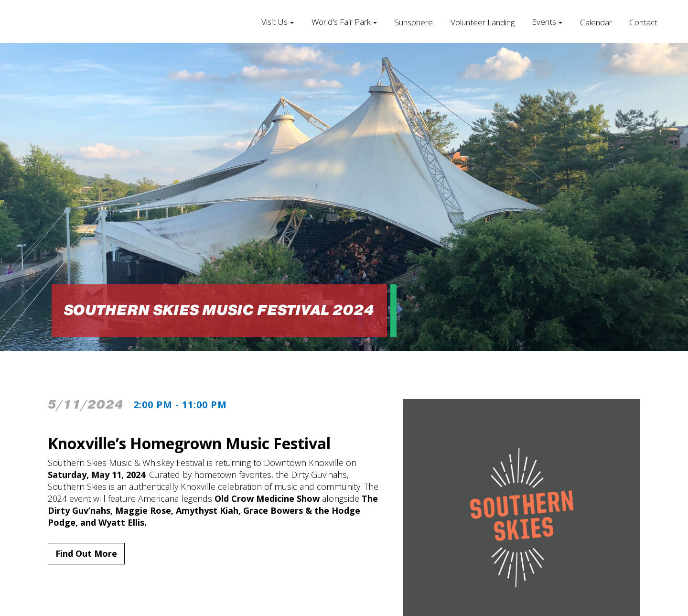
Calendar (596, 22)
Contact (643, 22)
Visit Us (274, 22)
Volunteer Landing (483, 22)
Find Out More (86, 553)
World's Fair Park (341, 22)
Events (544, 22)
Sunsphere (414, 22)
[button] (278, 22)
